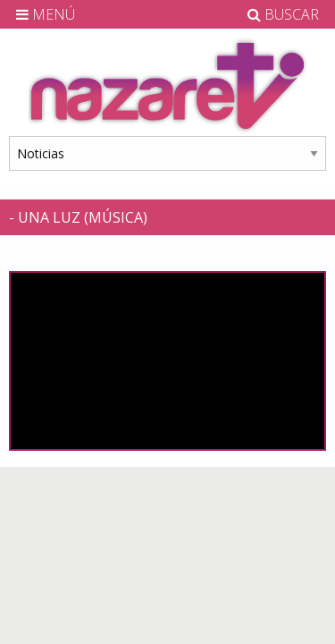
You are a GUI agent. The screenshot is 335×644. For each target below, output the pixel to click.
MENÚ (46, 14)
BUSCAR (283, 14)
